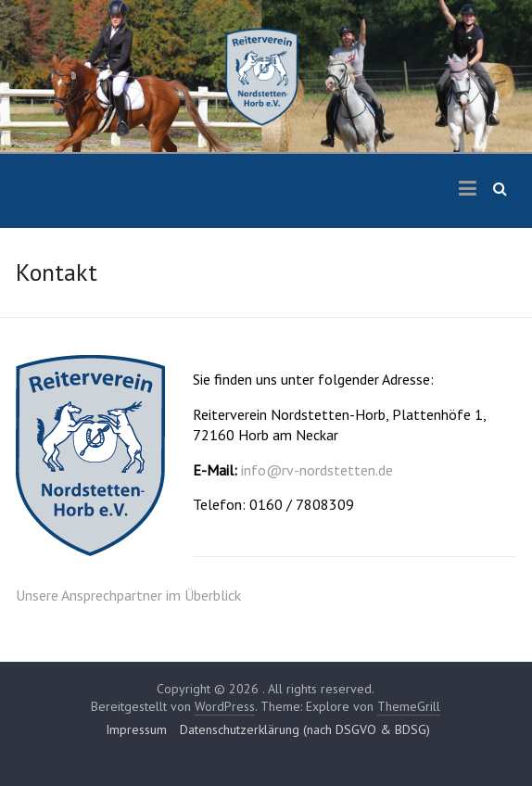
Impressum (136, 729)
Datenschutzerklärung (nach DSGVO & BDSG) (305, 729)
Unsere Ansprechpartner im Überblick (128, 595)
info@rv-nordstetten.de (317, 470)
